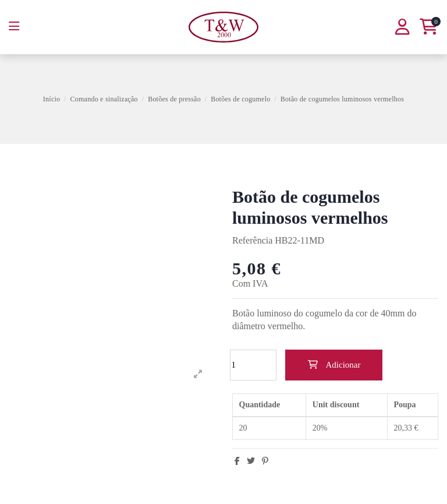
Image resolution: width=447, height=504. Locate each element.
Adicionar (334, 365)
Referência (252, 240)
